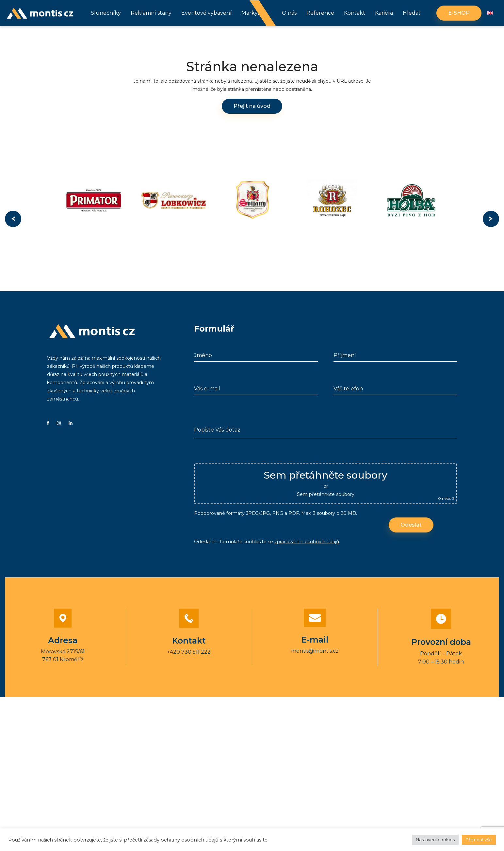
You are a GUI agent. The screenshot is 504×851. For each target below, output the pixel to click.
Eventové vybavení (206, 13)
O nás (289, 13)
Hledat (412, 13)
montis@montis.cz (315, 651)
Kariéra (384, 13)
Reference (320, 13)
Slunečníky (106, 13)
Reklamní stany (151, 13)
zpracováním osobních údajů (307, 542)
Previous (13, 219)
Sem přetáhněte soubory (326, 494)
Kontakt (355, 13)
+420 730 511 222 (189, 652)
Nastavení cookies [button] (435, 840)
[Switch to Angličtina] (490, 13)
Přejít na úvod (252, 106)
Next (491, 219)
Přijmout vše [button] (479, 840)
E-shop (459, 13)
